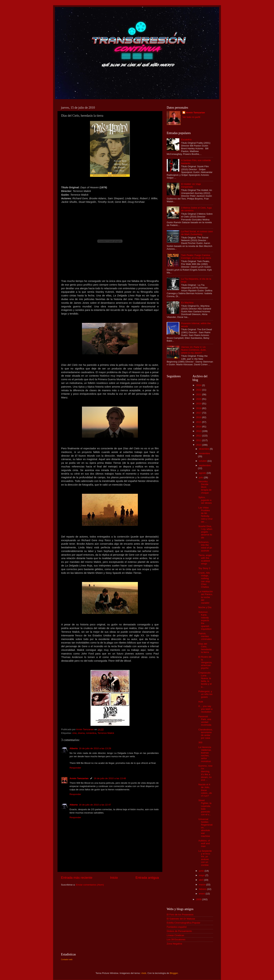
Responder (75, 768)
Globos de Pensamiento (179, 931)
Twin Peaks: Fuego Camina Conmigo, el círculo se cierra (196, 257)
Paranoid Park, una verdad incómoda (205, 721)
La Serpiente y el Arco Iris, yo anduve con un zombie (205, 858)
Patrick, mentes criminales (205, 636)
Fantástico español (177, 927)
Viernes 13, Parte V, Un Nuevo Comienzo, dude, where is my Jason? (194, 350)
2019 (199, 404)
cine (75, 733)
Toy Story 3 (204, 568)
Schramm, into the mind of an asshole (205, 546)
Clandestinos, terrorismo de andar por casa (206, 734)
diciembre (204, 449)
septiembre (205, 465)
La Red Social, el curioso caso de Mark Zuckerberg (197, 233)
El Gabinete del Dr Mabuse (181, 919)
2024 (199, 385)
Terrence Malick (106, 733)
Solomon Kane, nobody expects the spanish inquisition (205, 620)
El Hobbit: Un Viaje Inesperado (191, 185)
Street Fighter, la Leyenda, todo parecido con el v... (205, 807)
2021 (199, 394)
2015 (199, 422)
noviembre (205, 453)
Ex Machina (187, 303)
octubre (203, 461)
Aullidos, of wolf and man (204, 843)
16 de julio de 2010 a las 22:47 (95, 805)
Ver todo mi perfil (191, 117)
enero (202, 894)
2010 (199, 445)
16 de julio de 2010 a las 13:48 (110, 778)
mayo (202, 875)
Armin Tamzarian (79, 778)
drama (81, 733)
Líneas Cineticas (175, 935)
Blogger (174, 973)
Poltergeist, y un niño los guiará (205, 694)
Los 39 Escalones (176, 939)
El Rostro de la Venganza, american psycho (205, 663)
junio (202, 871)
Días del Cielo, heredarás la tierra (205, 648)
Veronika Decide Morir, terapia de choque (205, 487)
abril (202, 880)
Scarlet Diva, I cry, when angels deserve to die (205, 532)
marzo (203, 885)
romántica (91, 733)
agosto (203, 473)
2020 (199, 399)
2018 (199, 408)
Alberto (74, 748)
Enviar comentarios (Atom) (90, 885)
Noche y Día (205, 607)
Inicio (114, 878)
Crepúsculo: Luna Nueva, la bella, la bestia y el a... (205, 680)
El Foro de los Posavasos (180, 915)
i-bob (143, 973)
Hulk (201, 702)
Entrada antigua (147, 878)
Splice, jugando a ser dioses (205, 500)
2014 (199, 427)
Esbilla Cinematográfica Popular (183, 923)
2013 (199, 431)
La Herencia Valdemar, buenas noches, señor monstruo (205, 754)
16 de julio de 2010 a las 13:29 (95, 748)
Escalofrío (186, 140)
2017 (199, 413)
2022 (199, 390)
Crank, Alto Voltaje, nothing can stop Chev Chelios (204, 580)
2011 (199, 440)
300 (200, 742)
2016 (199, 417)
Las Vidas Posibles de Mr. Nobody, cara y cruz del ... (205, 515)
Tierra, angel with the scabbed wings (205, 559)
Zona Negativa (174, 944)
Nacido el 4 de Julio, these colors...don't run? (205, 790)
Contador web (67, 959)
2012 (199, 436)
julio (201, 477)
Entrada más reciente (77, 878)
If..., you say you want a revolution (205, 709)
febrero (203, 889)
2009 (199, 899)
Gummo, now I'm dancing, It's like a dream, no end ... (205, 773)
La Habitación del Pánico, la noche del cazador (206, 597)
